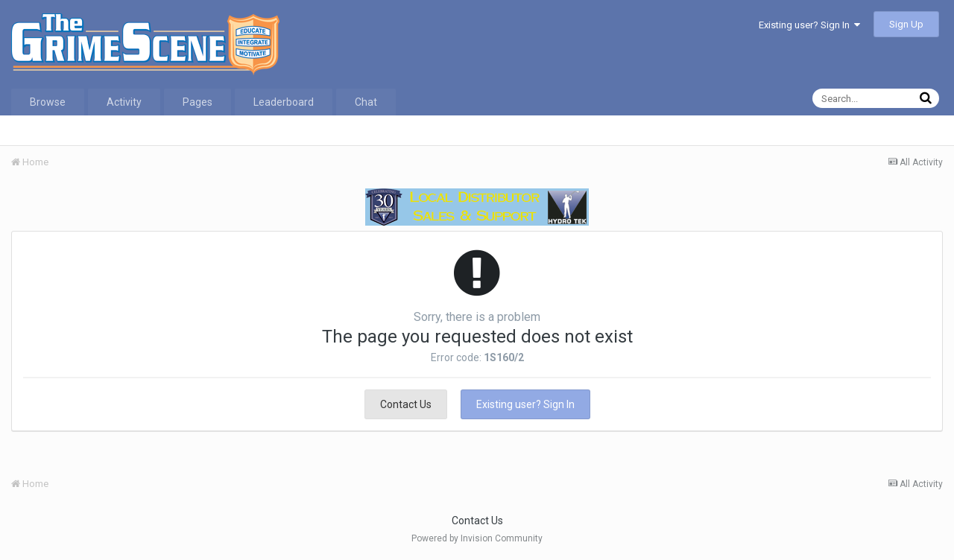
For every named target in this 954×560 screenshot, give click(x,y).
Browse (48, 102)
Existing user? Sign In (809, 25)
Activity (124, 102)
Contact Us (406, 404)
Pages (198, 102)
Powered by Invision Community (477, 538)
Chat (366, 102)
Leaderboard (284, 102)
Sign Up (906, 24)
